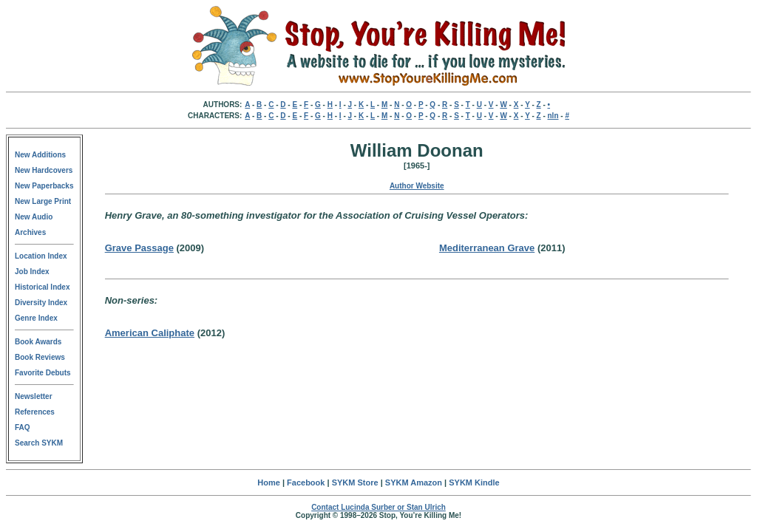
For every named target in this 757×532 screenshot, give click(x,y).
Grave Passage (139, 248)
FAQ (23, 427)
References (35, 412)
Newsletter (34, 396)
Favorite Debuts (43, 373)
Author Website (417, 186)
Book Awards (38, 342)
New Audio (34, 217)
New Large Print (43, 201)
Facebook (306, 482)
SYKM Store (355, 482)
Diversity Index (41, 303)
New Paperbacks (44, 186)
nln (553, 116)
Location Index (41, 256)
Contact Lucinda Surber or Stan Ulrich (378, 507)
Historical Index (42, 287)
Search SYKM (39, 443)
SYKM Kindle (474, 482)
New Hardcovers (44, 170)
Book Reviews (40, 357)
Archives (30, 232)
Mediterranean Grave (487, 248)
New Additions (40, 155)
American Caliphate (150, 333)
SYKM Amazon (414, 482)
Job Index (32, 272)
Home (269, 482)
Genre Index (36, 318)
